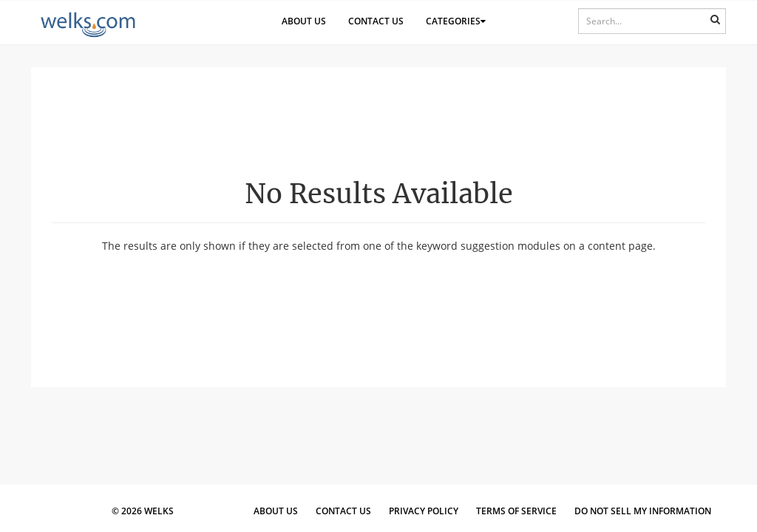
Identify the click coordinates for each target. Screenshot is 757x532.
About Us (304, 21)
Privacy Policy (424, 511)
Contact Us (376, 21)
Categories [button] (456, 21)
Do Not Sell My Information (643, 511)
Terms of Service (516, 511)
